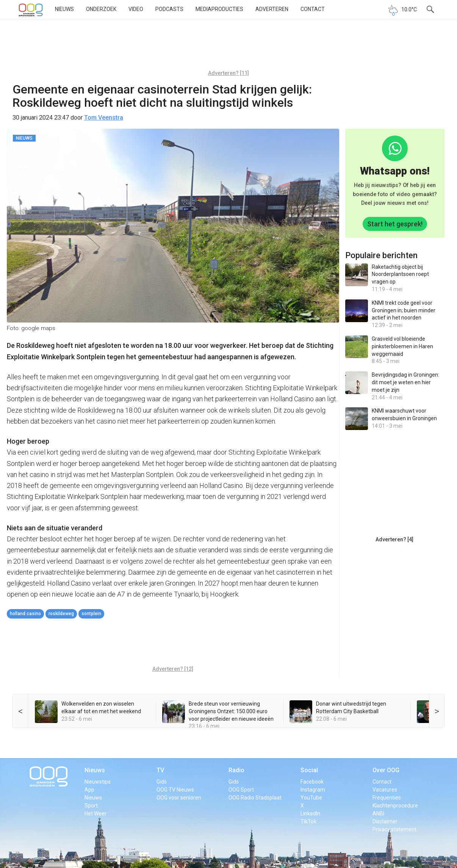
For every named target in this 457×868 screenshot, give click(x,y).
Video (136, 9)
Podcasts (169, 9)
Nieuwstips (98, 782)
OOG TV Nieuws (175, 790)
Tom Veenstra (104, 118)
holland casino (25, 614)
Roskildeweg (61, 614)
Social (309, 770)
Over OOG (386, 770)
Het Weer (95, 813)
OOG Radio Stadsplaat (255, 798)
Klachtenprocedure (395, 806)
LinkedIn (310, 813)
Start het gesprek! (395, 224)
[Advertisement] (228, 47)
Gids (162, 782)
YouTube (311, 798)
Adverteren (272, 9)
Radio (236, 770)
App (89, 790)
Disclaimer (385, 821)
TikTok (308, 821)
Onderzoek (101, 9)
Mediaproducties (219, 9)
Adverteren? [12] (173, 669)
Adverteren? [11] (228, 73)
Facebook (312, 782)
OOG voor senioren (179, 798)
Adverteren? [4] (394, 539)
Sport (91, 806)
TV (160, 770)
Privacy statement (394, 829)
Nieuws (64, 9)
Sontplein (91, 614)
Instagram (313, 790)
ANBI (378, 813)
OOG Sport (241, 790)
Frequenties (387, 798)
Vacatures (385, 790)
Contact (313, 9)
